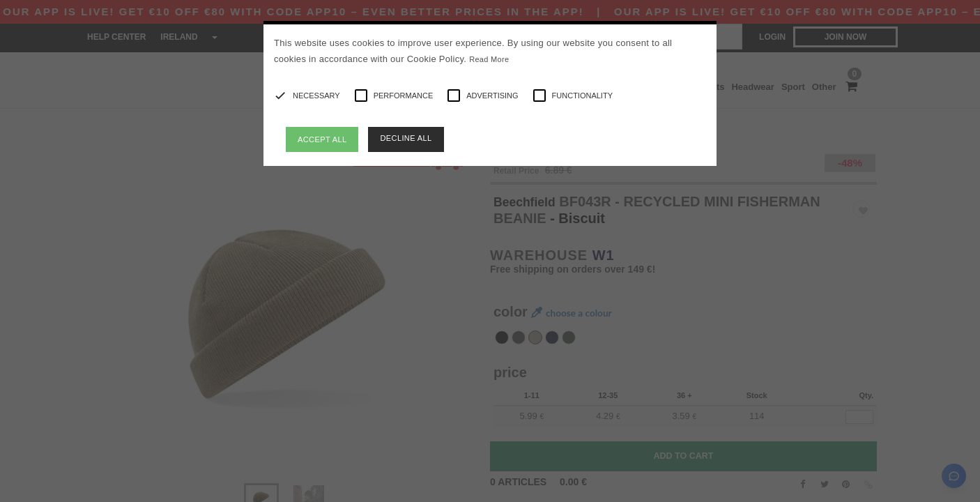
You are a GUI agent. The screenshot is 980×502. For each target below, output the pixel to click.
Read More (489, 59)
